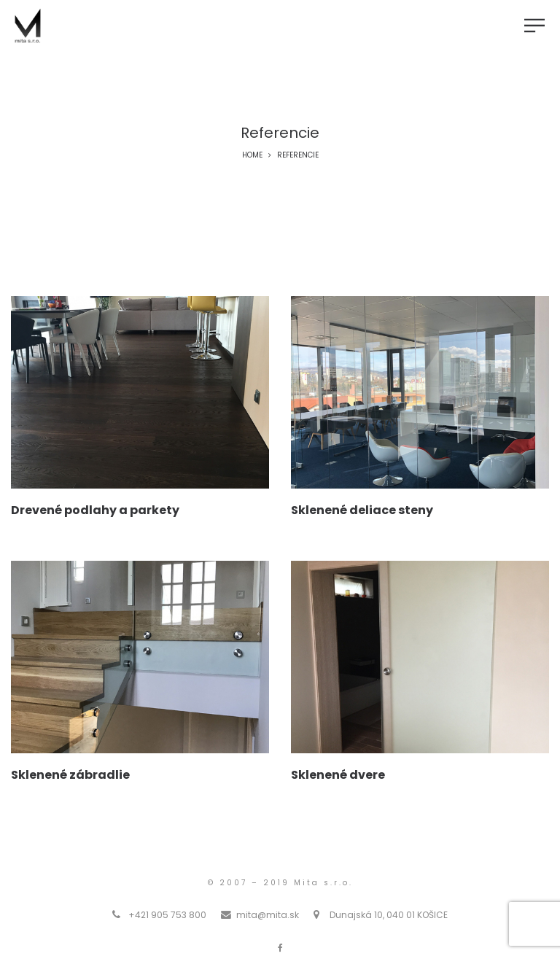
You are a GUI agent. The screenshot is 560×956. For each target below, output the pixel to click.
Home (252, 155)
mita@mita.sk (268, 915)
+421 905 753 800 (167, 915)
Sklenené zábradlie (70, 775)
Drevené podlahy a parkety (95, 510)
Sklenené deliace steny (362, 510)
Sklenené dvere (338, 775)
